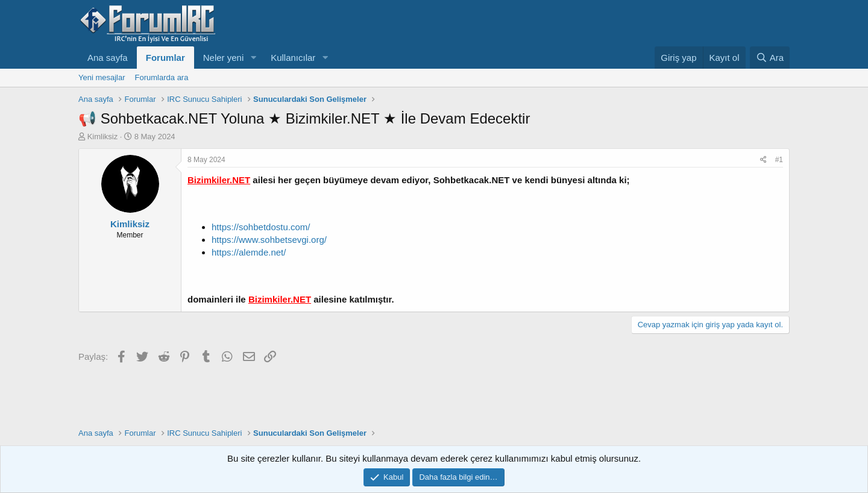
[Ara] (770, 58)
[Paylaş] (763, 160)
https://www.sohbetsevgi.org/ (269, 240)
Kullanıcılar (293, 58)
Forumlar (165, 58)
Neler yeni (224, 58)
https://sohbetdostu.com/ (261, 227)
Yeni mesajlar (102, 77)
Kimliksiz (103, 137)
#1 (779, 160)
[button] (253, 58)
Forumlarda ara (162, 77)
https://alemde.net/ (249, 252)
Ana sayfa (108, 58)
